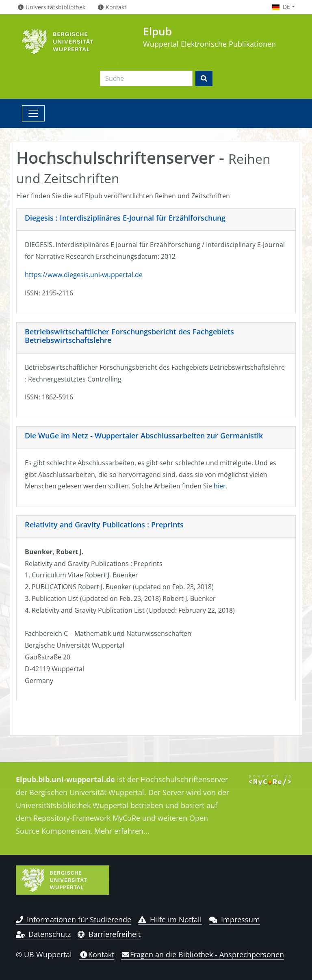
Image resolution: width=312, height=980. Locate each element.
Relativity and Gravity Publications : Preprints (104, 525)
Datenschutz (43, 934)
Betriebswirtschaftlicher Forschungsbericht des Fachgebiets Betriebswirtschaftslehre (129, 336)
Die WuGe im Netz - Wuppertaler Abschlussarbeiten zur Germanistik (144, 436)
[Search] (146, 78)
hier (220, 486)
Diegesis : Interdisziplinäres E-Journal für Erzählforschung (125, 218)
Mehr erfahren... (122, 831)
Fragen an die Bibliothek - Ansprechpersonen (203, 954)
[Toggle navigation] (33, 113)
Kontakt (97, 954)
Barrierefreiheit (109, 934)
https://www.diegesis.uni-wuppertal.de (84, 275)
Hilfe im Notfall (170, 919)
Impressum (235, 919)
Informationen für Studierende (74, 919)
